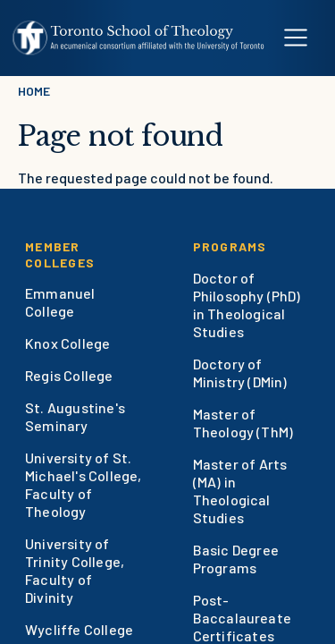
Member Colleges (60, 254)
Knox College (67, 343)
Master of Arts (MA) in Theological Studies (240, 491)
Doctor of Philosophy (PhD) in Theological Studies (247, 305)
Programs (230, 246)
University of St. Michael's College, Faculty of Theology (84, 484)
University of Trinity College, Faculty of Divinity (75, 570)
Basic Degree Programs (236, 559)
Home (34, 91)
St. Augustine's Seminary (75, 416)
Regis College (69, 375)
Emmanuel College (60, 302)
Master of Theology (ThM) (243, 423)
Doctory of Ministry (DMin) (240, 373)
